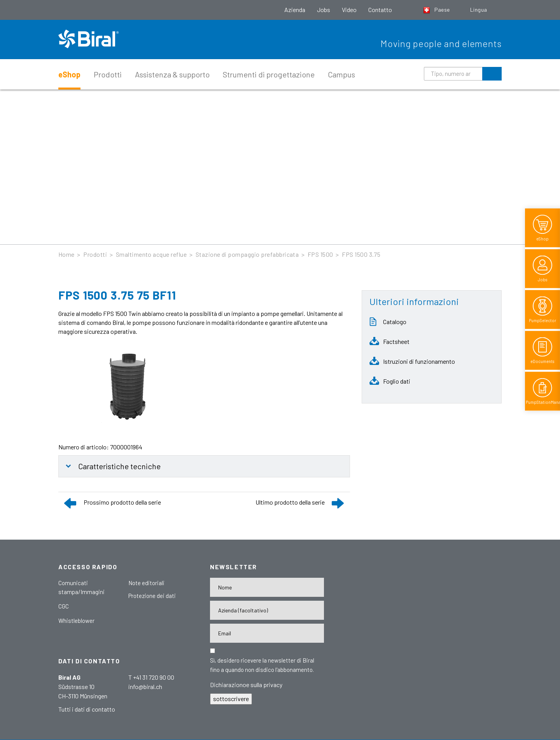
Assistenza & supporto (172, 74)
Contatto (380, 10)
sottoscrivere (231, 699)
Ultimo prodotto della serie (290, 502)
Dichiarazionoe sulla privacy (246, 685)
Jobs (324, 10)
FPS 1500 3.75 (361, 254)
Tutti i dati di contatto (87, 709)
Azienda (295, 10)
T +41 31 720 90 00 (151, 677)
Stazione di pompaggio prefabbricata (247, 254)
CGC (64, 606)
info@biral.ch (145, 687)
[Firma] (267, 610)
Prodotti (108, 74)
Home (66, 254)
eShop (69, 74)
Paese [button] (437, 10)
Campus (341, 74)
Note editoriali (146, 583)
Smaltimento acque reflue (151, 254)
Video (349, 10)
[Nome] (267, 587)
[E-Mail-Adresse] (267, 633)
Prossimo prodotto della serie (122, 502)
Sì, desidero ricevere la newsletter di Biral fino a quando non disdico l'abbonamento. (262, 665)
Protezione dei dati (152, 596)
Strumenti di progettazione (269, 74)
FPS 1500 (320, 254)
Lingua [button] (479, 10)
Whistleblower (76, 621)
